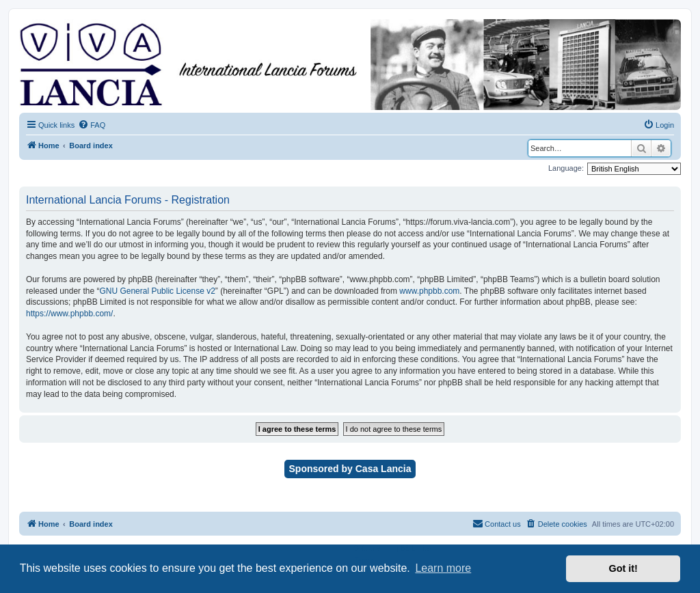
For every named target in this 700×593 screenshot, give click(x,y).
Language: (566, 168)
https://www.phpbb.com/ (69, 314)
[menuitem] (92, 125)
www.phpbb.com (429, 291)
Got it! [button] (623, 568)
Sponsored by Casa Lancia (350, 469)
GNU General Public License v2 (157, 291)
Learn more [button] (443, 568)
